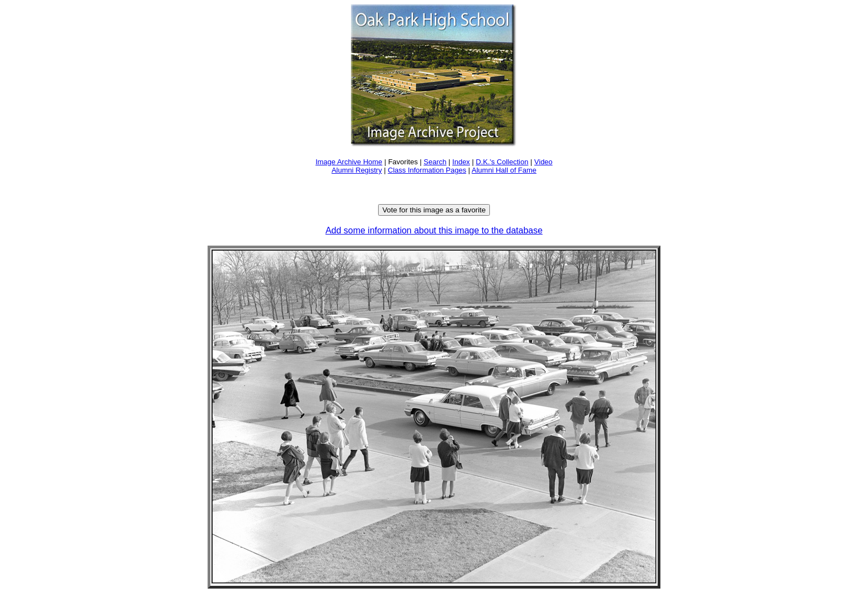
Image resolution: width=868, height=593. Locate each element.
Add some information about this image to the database (434, 230)
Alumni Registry (357, 170)
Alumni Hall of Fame (504, 170)
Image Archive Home (349, 162)
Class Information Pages (427, 170)
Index (461, 162)
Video (543, 162)
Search (435, 162)
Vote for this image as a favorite (434, 210)
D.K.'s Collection (502, 162)
